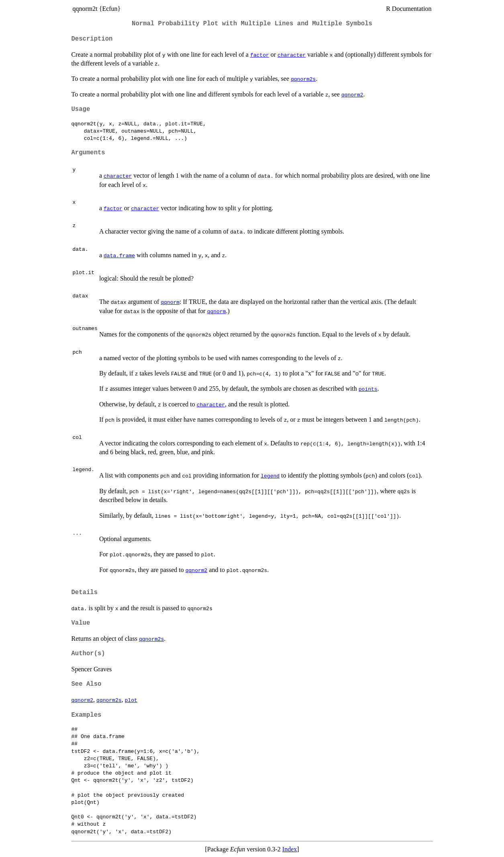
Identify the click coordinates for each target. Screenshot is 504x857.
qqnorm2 (352, 94)
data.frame (119, 255)
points (368, 389)
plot (131, 700)
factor (260, 55)
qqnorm (170, 302)
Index (290, 849)
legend (270, 476)
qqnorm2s (303, 79)
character (292, 55)
